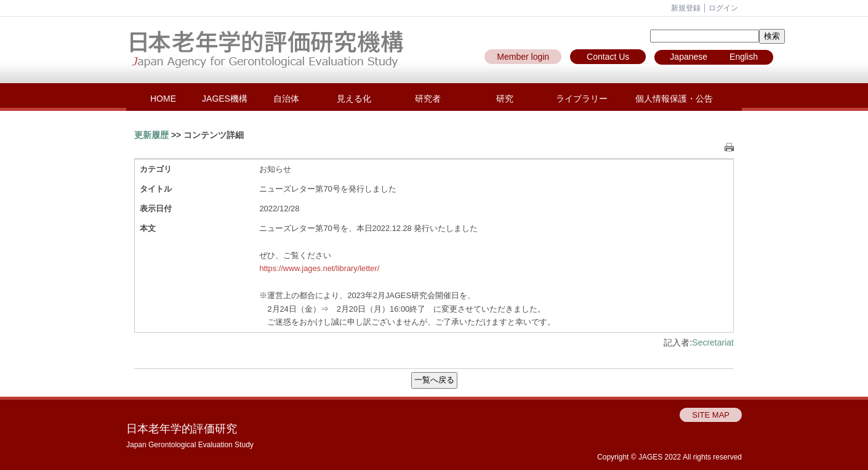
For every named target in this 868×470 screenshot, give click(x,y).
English (744, 57)
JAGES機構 (225, 99)
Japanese (689, 57)
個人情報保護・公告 (674, 99)
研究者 (428, 99)
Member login (523, 57)
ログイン (723, 8)
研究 (505, 99)
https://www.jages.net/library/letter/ (319, 268)
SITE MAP (711, 415)
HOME (163, 99)
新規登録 (686, 8)
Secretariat (713, 342)
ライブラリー (582, 99)
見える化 (354, 99)
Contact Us (608, 57)
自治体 (286, 99)
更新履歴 (151, 135)
